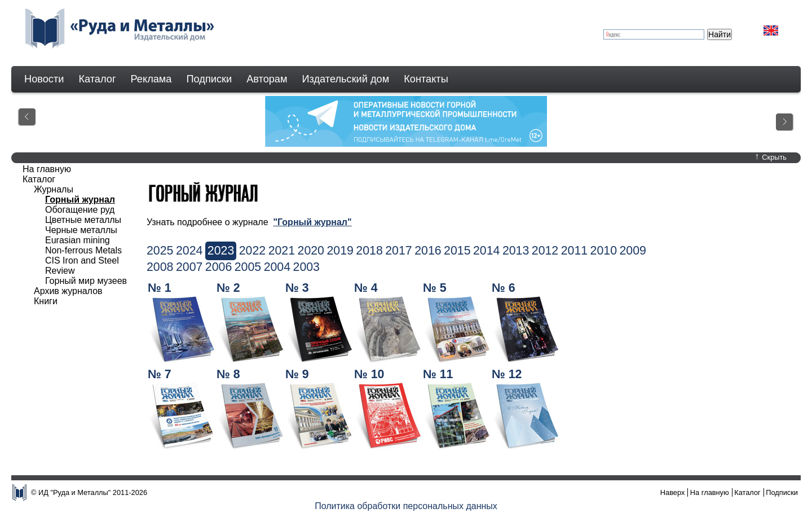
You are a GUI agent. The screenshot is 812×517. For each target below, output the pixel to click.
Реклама (151, 79)
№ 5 (435, 288)
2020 (311, 251)
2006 (219, 267)
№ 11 (438, 374)
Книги (46, 301)
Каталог (97, 79)
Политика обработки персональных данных (406, 506)
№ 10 (369, 374)
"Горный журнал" (312, 222)
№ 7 (160, 374)
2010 (604, 251)
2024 (189, 251)
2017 (398, 251)
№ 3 (297, 288)
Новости (44, 79)
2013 (516, 251)
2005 (248, 267)
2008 (160, 267)
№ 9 (297, 374)
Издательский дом (346, 79)
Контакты (426, 79)
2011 (574, 251)
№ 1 (160, 288)
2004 (277, 267)
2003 (306, 267)
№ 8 (228, 374)
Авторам (267, 79)
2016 (428, 251)
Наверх (673, 492)
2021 (282, 251)
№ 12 (507, 374)
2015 (457, 251)
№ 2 (228, 288)
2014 (486, 251)
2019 (340, 251)
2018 (369, 251)
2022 (252, 251)
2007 (189, 267)
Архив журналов (68, 291)
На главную (47, 169)
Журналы (54, 189)
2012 (545, 251)
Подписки (209, 79)
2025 (160, 251)
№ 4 (366, 288)
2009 (633, 251)
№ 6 (504, 288)
